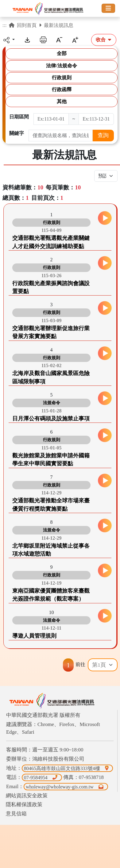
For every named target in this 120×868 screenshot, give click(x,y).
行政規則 (62, 78)
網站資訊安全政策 (27, 796)
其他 (62, 101)
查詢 (103, 135)
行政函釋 (62, 89)
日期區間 (19, 117)
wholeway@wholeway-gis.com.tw (66, 786)
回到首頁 (23, 25)
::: (4, 25)
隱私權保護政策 (24, 805)
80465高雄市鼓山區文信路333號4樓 (68, 768)
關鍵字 (17, 133)
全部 (62, 53)
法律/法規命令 (61, 66)
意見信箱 (16, 814)
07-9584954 (42, 777)
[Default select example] (103, 665)
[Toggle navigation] (108, 8)
